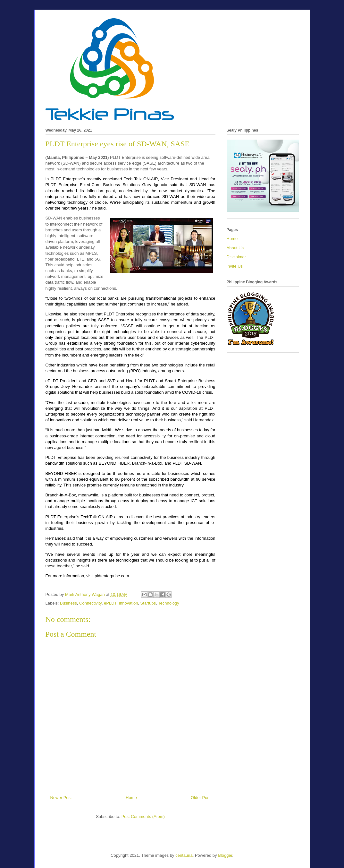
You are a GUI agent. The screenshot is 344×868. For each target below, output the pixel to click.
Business (68, 603)
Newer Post (61, 798)
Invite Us (235, 266)
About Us (235, 248)
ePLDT (110, 603)
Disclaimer (236, 257)
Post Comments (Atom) (143, 816)
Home (131, 798)
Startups (148, 603)
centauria (184, 855)
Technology (169, 603)
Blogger (225, 855)
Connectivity (90, 603)
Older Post (201, 798)
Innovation (128, 603)
